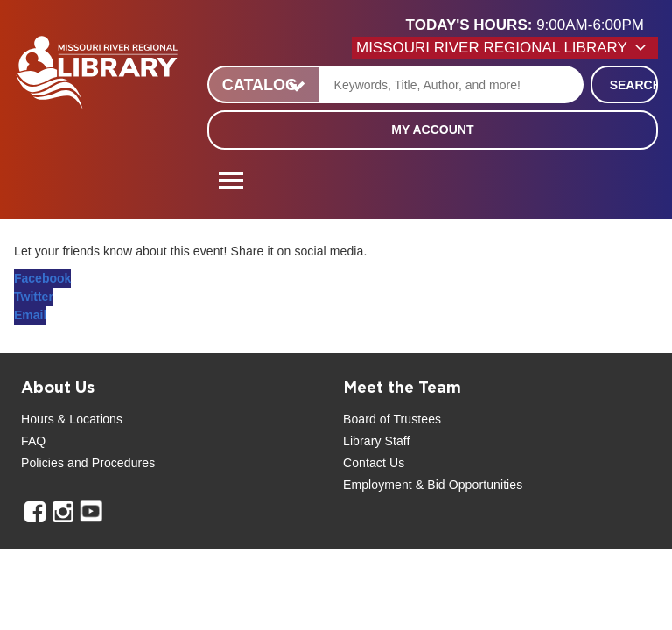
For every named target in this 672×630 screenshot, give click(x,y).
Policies (42, 463)
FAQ (33, 441)
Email (30, 315)
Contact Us (374, 463)
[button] (532, 25)
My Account (432, 129)
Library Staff (377, 441)
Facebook (42, 278)
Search (634, 85)
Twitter (34, 297)
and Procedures (109, 463)
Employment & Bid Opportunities (433, 485)
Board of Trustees (392, 419)
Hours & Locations (72, 419)
